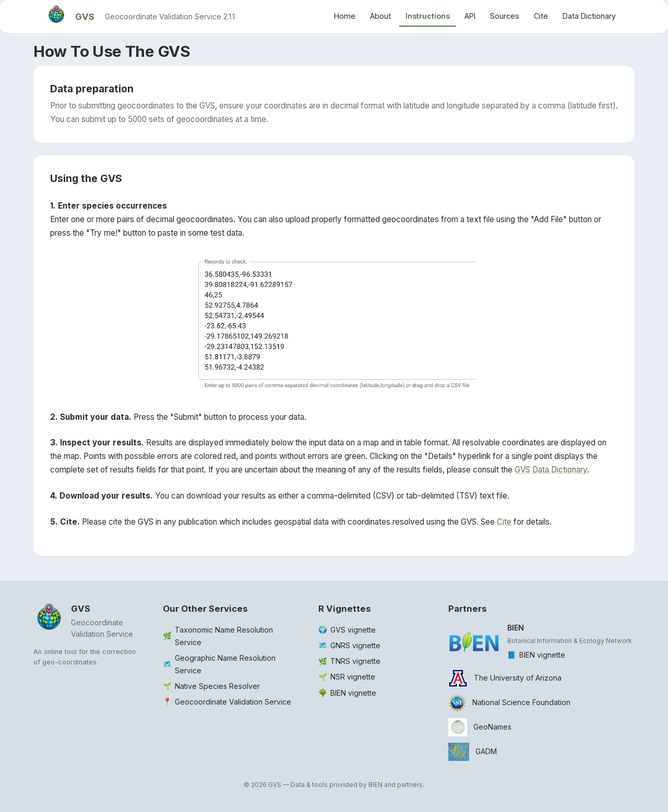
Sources (505, 16)
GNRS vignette (355, 645)
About (380, 16)
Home (345, 16)
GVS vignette (353, 630)
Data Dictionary (589, 16)
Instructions (428, 16)
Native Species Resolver (217, 686)
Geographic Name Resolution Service (225, 664)
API (470, 16)
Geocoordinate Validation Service (233, 702)
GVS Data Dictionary (551, 470)
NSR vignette (353, 677)
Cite (541, 16)
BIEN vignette (353, 693)
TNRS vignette (355, 661)
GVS (85, 17)
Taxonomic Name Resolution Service (224, 636)
